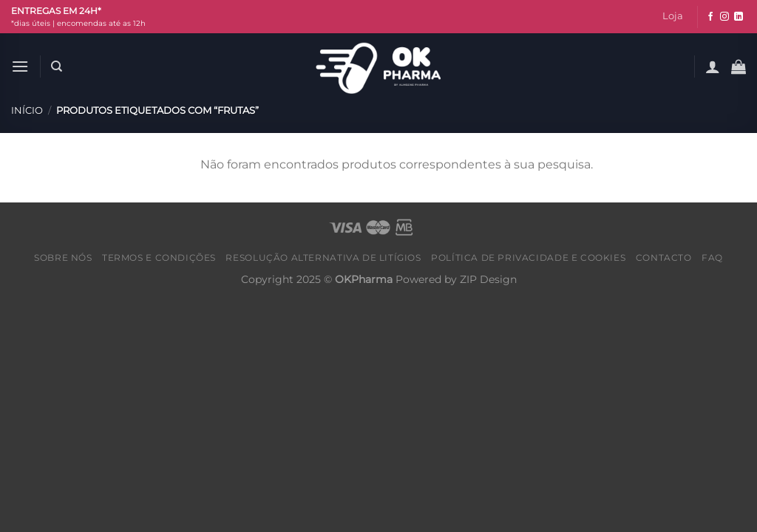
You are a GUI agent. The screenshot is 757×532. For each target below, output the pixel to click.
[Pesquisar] (57, 66)
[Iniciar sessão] (713, 66)
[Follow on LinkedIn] (739, 17)
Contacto (664, 258)
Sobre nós (63, 258)
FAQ (712, 258)
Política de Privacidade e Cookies (528, 258)
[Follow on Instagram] (724, 17)
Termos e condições (159, 258)
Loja (673, 16)
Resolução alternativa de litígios (323, 258)
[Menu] (20, 66)
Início (27, 110)
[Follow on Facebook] (710, 17)
